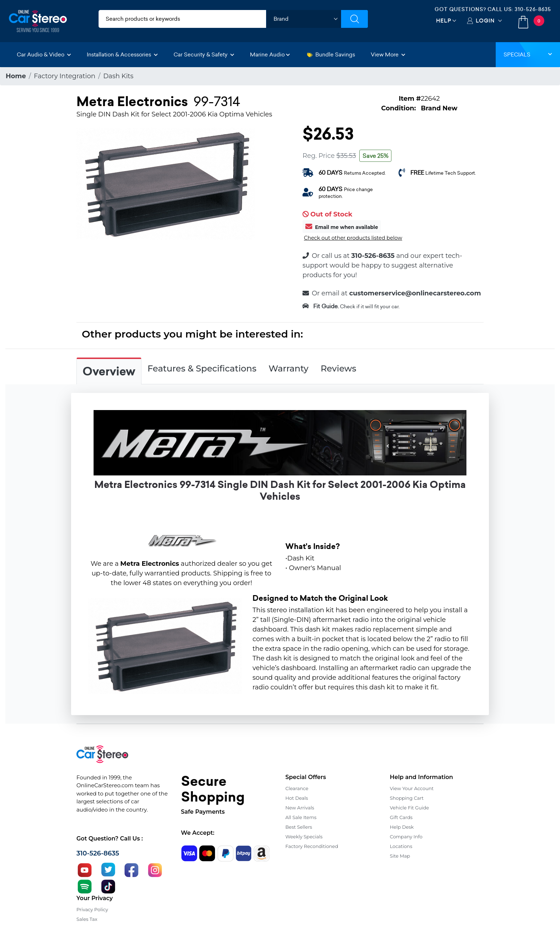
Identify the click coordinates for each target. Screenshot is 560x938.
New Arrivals (300, 808)
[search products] (182, 19)
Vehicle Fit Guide (410, 808)
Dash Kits (118, 76)
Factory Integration (65, 76)
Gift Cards (401, 817)
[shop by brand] (304, 19)
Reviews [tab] (339, 368)
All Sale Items (301, 817)
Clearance (297, 788)
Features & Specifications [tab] (202, 368)
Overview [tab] (109, 371)
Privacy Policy (92, 909)
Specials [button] (528, 54)
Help (444, 21)
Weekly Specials (304, 837)
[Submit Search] (354, 19)
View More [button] (388, 54)
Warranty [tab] (289, 368)
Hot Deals (297, 798)
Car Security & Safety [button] (204, 54)
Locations (401, 846)
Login (485, 21)
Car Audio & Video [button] (44, 54)
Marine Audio (270, 54)
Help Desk (402, 827)
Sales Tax (87, 919)
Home (16, 76)
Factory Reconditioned (312, 846)
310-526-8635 (533, 9)
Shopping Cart (407, 798)
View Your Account (412, 788)
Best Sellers (299, 827)
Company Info (406, 837)
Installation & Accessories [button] (122, 54)
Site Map (400, 856)
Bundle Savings (331, 54)
